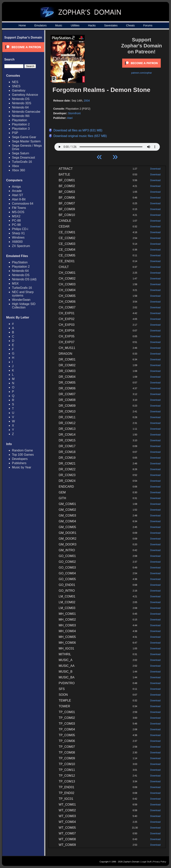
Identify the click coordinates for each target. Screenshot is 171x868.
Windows (18, 237)
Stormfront (74, 113)
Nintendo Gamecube (26, 112)
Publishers (19, 463)
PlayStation (20, 262)
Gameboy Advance (25, 95)
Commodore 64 (23, 204)
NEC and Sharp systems (23, 294)
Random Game (22, 450)
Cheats (130, 25)
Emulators (40, 25)
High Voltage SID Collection (24, 306)
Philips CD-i (20, 229)
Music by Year (22, 467)
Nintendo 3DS (22, 103)
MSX (15, 284)
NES (15, 82)
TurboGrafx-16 (22, 162)
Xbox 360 (19, 170)
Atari (70, 118)
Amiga (16, 187)
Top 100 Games (23, 455)
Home (22, 25)
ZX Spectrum (21, 246)
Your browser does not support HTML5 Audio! (107, 146)
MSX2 (16, 216)
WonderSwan (21, 300)
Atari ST (18, 195)
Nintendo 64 (20, 107)
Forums (148, 25)
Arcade (17, 191)
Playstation (19, 120)
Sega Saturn (21, 153)
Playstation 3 (21, 129)
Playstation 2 (21, 124)
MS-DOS (18, 212)
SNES (16, 86)
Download (155, 169)
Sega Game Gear (24, 137)
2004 (87, 101)
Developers (20, 459)
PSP (15, 133)
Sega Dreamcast (23, 158)
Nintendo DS (21, 99)
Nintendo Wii (21, 116)
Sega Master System (26, 141)
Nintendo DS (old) (24, 279)
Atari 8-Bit (19, 199)
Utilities (75, 25)
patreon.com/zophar (142, 73)
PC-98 (16, 225)
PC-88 (16, 221)
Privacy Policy (160, 862)
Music (59, 25)
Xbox (15, 166)
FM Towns (19, 208)
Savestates (111, 25)
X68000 (17, 242)
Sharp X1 (18, 233)
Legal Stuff (146, 862)
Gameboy (19, 90)
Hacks (92, 25)
